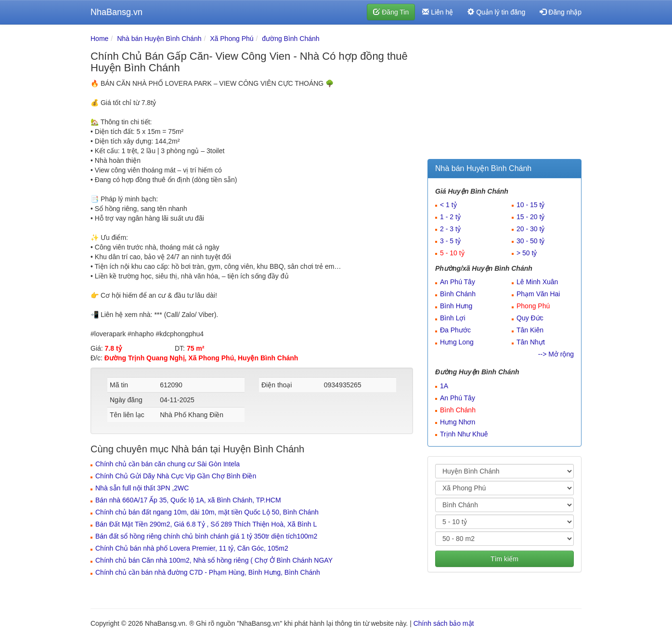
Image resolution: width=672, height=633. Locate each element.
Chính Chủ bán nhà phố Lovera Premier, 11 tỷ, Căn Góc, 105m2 (192, 548)
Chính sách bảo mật (444, 623)
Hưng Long (457, 342)
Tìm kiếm (504, 559)
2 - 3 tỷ (450, 229)
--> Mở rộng (556, 354)
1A (444, 386)
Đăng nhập (561, 12)
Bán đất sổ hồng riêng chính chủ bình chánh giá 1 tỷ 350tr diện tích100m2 (206, 536)
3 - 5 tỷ (450, 241)
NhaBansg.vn (116, 12)
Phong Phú (533, 306)
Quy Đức (530, 318)
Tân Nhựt (531, 342)
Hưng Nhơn (458, 422)
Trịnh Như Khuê (464, 434)
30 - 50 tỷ (530, 241)
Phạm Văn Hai (538, 294)
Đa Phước (455, 330)
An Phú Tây (458, 282)
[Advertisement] (504, 94)
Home (99, 39)
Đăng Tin (391, 12)
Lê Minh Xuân (537, 282)
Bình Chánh (458, 294)
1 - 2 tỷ (450, 217)
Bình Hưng (456, 306)
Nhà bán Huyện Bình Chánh (159, 39)
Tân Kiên (530, 330)
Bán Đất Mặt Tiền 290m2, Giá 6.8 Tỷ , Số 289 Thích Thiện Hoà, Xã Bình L (206, 524)
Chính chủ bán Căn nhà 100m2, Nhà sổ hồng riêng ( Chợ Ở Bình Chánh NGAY (214, 560)
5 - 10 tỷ (452, 253)
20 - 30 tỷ (530, 229)
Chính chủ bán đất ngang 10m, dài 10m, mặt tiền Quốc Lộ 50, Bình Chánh (207, 512)
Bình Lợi (453, 318)
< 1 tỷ (448, 205)
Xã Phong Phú (232, 39)
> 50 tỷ (527, 253)
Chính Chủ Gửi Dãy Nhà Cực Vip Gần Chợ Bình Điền (176, 476)
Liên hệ (438, 12)
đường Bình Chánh (291, 39)
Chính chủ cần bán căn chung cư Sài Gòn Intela (168, 464)
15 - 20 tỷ (530, 217)
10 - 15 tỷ (530, 205)
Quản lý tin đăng (496, 12)
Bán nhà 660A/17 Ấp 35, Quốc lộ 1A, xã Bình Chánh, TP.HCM (188, 500)
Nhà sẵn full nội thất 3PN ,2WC (142, 488)
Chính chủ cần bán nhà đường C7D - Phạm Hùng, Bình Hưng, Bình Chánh (208, 572)
